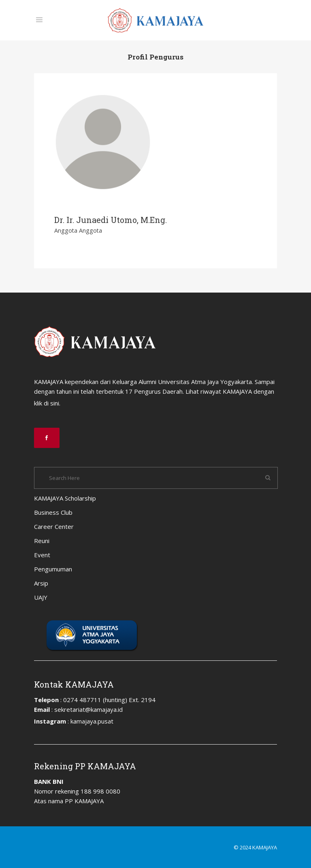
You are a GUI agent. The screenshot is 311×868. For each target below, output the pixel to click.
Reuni (42, 541)
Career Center (54, 526)
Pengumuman (53, 569)
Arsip (41, 583)
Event (42, 555)
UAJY (41, 597)
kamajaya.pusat (92, 721)
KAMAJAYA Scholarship (65, 498)
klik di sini (47, 403)
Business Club (53, 512)
